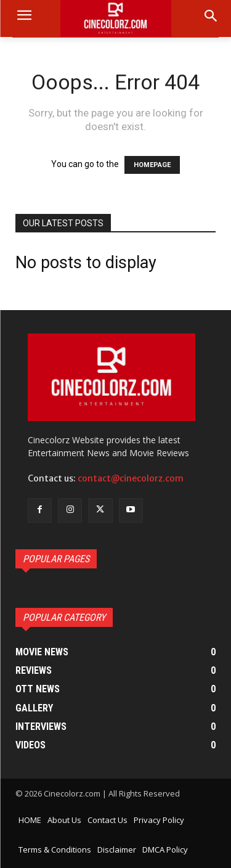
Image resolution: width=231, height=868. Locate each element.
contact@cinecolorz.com (131, 478)
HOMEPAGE (152, 165)
